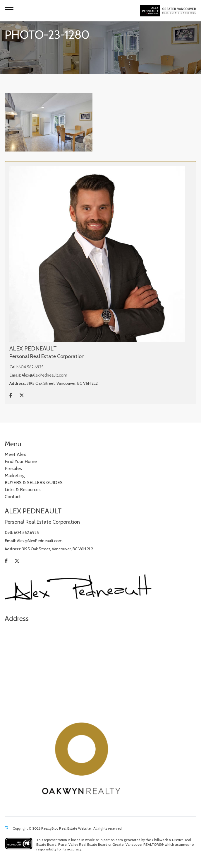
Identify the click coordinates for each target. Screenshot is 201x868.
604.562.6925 (31, 367)
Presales (13, 468)
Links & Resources (23, 490)
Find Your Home (21, 461)
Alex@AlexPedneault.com (44, 375)
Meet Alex (15, 454)
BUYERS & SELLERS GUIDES (34, 482)
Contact (13, 497)
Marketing (15, 475)
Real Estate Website (75, 829)
